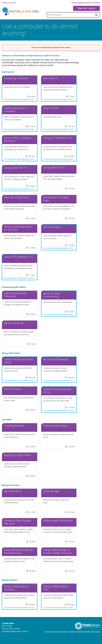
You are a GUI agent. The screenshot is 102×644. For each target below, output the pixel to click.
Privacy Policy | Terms (11, 629)
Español (13, 3)
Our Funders (7, 626)
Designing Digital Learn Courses (15, 631)
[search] (97, 15)
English (5, 3)
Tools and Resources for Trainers (86, 3)
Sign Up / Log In (86, 8)
